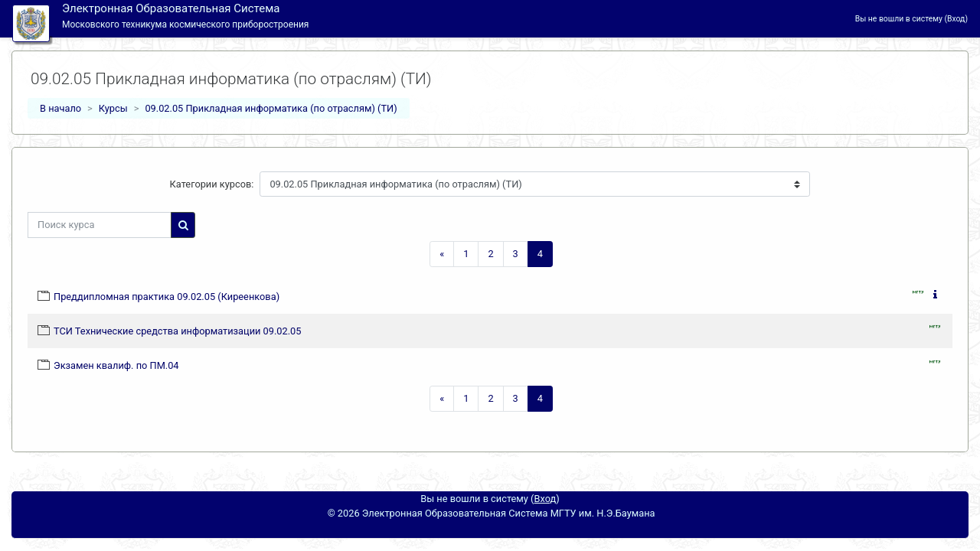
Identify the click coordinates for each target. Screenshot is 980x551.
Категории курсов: (212, 184)
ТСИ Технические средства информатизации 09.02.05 (177, 331)
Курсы (113, 108)
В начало (60, 108)
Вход (956, 19)
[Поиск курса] (100, 225)
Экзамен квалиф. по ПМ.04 (116, 365)
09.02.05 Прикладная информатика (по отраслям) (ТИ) (271, 108)
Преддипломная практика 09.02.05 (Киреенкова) (167, 297)
